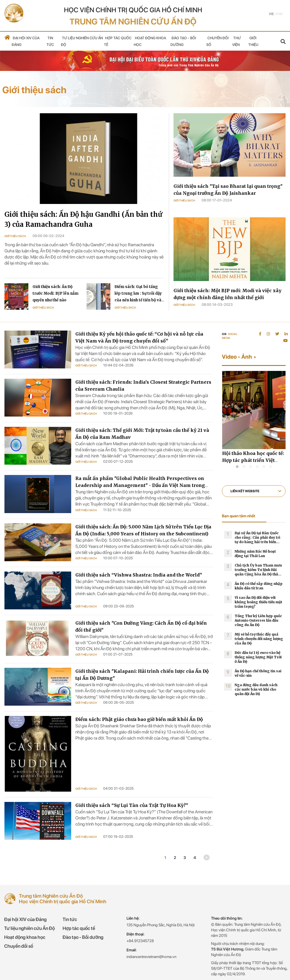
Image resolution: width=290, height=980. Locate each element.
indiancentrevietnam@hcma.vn (151, 957)
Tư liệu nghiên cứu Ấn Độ (29, 928)
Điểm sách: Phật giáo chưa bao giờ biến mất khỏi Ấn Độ (139, 719)
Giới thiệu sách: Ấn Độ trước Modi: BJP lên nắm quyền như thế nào (55, 293)
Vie (271, 14)
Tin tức (70, 919)
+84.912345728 (140, 941)
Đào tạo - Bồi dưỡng (83, 937)
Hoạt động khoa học (25, 937)
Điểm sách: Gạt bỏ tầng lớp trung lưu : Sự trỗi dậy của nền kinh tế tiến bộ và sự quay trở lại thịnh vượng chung (139, 300)
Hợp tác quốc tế (79, 928)
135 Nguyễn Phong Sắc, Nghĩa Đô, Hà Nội (161, 925)
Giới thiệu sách (15, 236)
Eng (279, 14)
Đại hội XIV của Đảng (25, 919)
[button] (237, 467)
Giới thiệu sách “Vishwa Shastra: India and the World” (139, 575)
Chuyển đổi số (19, 946)
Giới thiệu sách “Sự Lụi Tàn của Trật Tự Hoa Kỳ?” (132, 805)
